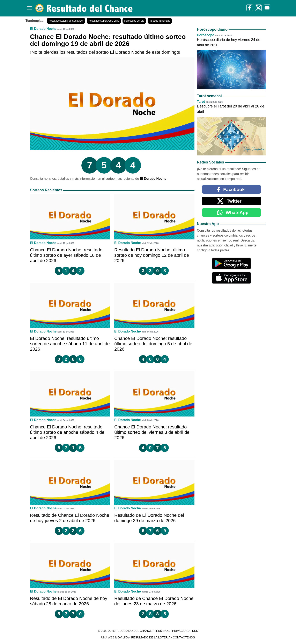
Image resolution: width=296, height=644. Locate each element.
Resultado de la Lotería (151, 637)
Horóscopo (206, 35)
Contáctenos (184, 637)
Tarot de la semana (160, 21)
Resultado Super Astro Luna (104, 21)
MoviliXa (122, 637)
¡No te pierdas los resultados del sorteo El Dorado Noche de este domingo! (105, 52)
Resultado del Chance (134, 631)
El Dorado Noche (43, 29)
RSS (195, 631)
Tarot (201, 102)
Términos (162, 631)
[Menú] (29, 6)
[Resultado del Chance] (84, 8)
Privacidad (181, 631)
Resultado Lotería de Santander (66, 21)
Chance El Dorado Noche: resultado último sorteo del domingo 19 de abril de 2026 (108, 40)
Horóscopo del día (134, 21)
